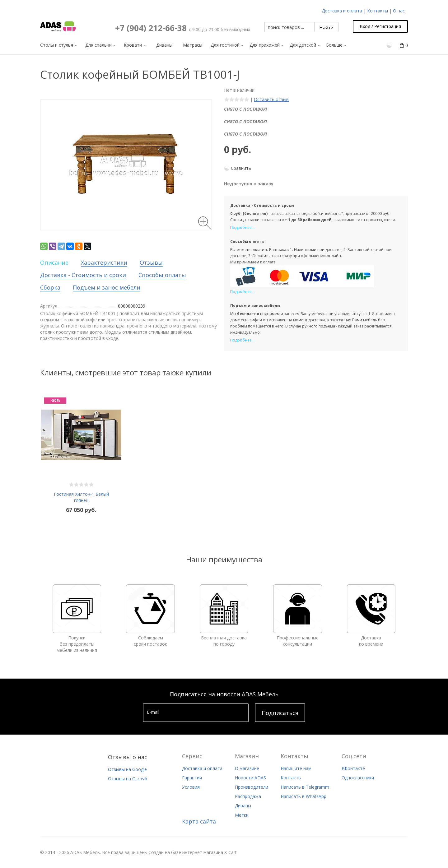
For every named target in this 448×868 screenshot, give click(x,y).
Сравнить (241, 168)
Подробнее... (242, 227)
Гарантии (192, 778)
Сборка (50, 287)
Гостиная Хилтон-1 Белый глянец (81, 497)
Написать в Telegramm (305, 787)
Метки (242, 815)
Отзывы (151, 262)
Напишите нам (296, 768)
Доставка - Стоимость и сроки (83, 275)
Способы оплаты (162, 275)
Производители (252, 787)
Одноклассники (358, 778)
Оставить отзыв (271, 99)
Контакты (378, 11)
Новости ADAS (250, 778)
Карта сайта (199, 821)
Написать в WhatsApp (303, 796)
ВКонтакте (353, 768)
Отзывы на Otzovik (128, 779)
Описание (54, 262)
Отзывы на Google (127, 769)
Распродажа (248, 796)
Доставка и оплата (342, 11)
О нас (399, 11)
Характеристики (104, 262)
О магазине (247, 768)
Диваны (243, 806)
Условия (191, 787)
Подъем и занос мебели (107, 287)
